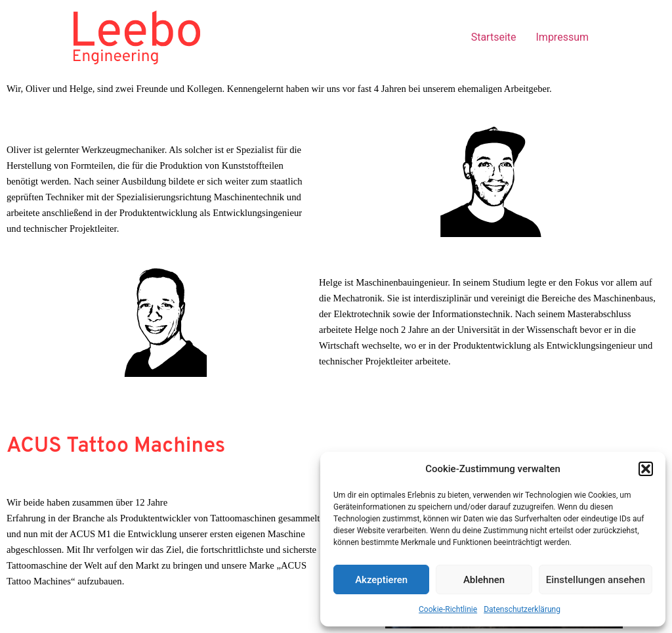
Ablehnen (484, 580)
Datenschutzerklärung (522, 609)
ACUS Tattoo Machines (116, 447)
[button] (646, 469)
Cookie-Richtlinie (448, 609)
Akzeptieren (381, 580)
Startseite (494, 37)
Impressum (563, 37)
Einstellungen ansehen (596, 580)
